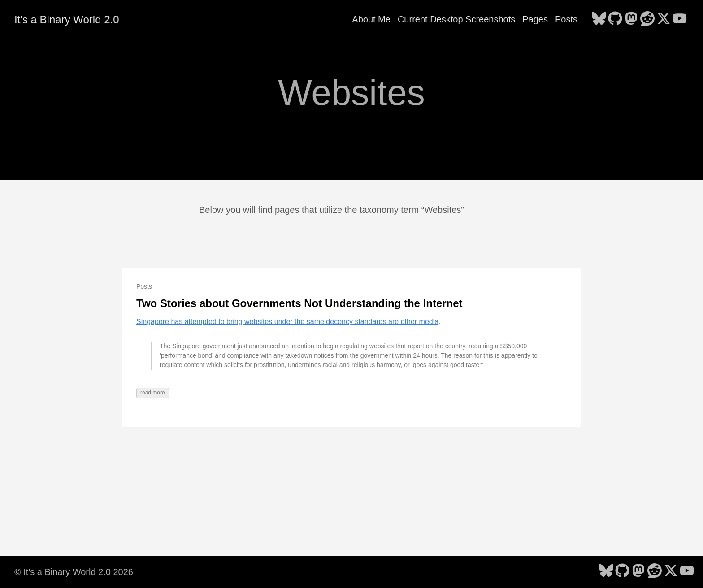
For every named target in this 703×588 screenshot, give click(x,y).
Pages (535, 19)
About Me (371, 19)
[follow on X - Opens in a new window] (664, 19)
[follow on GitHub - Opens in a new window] (615, 19)
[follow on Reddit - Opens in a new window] (647, 19)
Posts (566, 19)
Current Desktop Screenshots (456, 19)
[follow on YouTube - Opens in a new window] (680, 19)
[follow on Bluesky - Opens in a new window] (599, 19)
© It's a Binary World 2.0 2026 (74, 572)
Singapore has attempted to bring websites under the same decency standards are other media (287, 322)
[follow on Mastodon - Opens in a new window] (631, 19)
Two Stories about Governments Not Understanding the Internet (299, 303)
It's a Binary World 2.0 (67, 19)
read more (153, 393)
